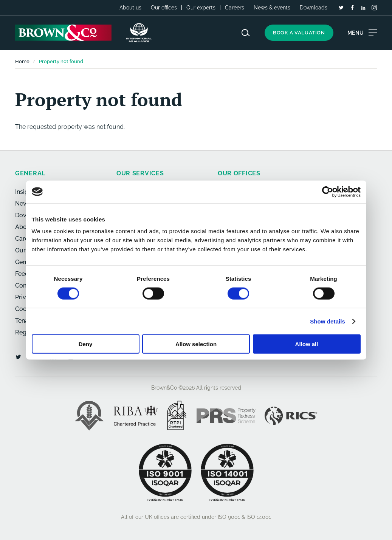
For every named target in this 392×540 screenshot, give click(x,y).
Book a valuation (299, 33)
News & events (272, 8)
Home (22, 61)
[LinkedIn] (363, 8)
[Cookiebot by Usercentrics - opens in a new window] (328, 192)
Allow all (307, 344)
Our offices (164, 8)
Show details (328, 321)
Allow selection (196, 344)
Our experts (201, 8)
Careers (235, 8)
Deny (86, 344)
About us (130, 8)
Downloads (314, 8)
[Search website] (246, 33)
